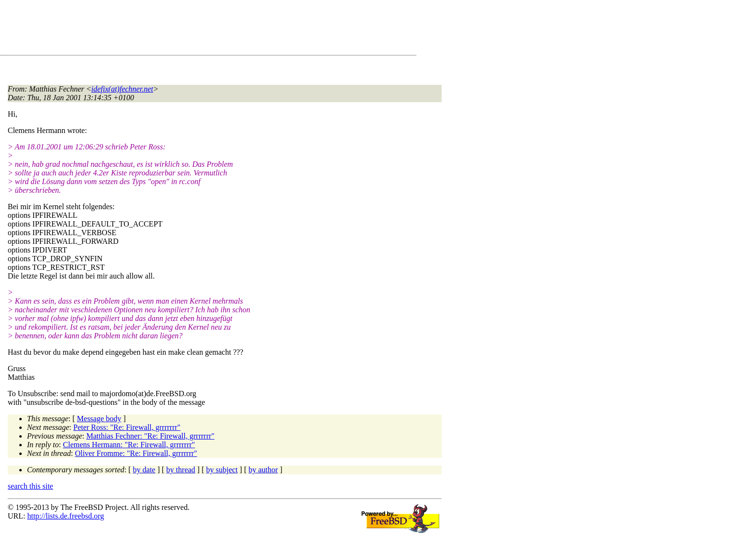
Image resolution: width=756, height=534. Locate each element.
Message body (99, 419)
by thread (181, 470)
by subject (222, 470)
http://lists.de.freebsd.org (65, 516)
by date (144, 470)
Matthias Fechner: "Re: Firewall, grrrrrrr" (150, 436)
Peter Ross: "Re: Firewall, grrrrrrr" (127, 427)
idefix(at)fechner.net (122, 89)
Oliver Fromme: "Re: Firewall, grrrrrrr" (136, 453)
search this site (30, 486)
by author (263, 470)
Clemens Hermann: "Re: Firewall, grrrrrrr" (129, 445)
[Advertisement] (183, 29)
